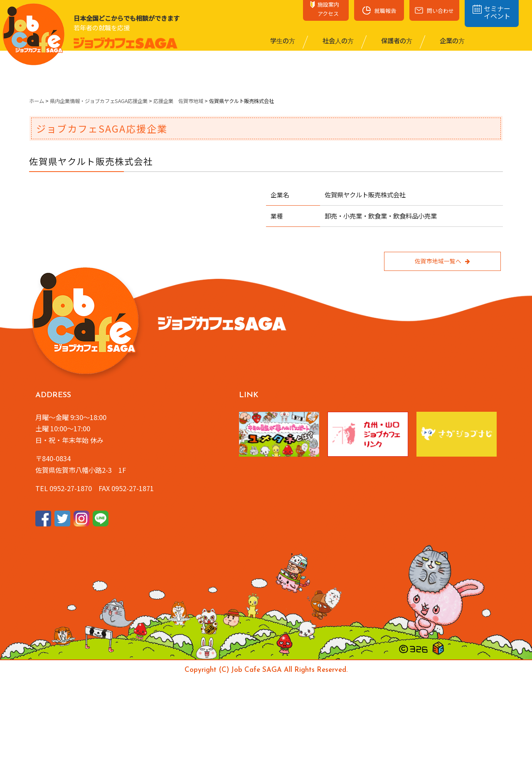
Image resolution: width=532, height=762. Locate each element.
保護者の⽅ (396, 40)
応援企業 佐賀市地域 (178, 101)
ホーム (37, 101)
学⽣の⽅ (282, 40)
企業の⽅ (452, 40)
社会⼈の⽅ (337, 40)
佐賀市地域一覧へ (442, 261)
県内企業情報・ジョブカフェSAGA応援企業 (99, 101)
